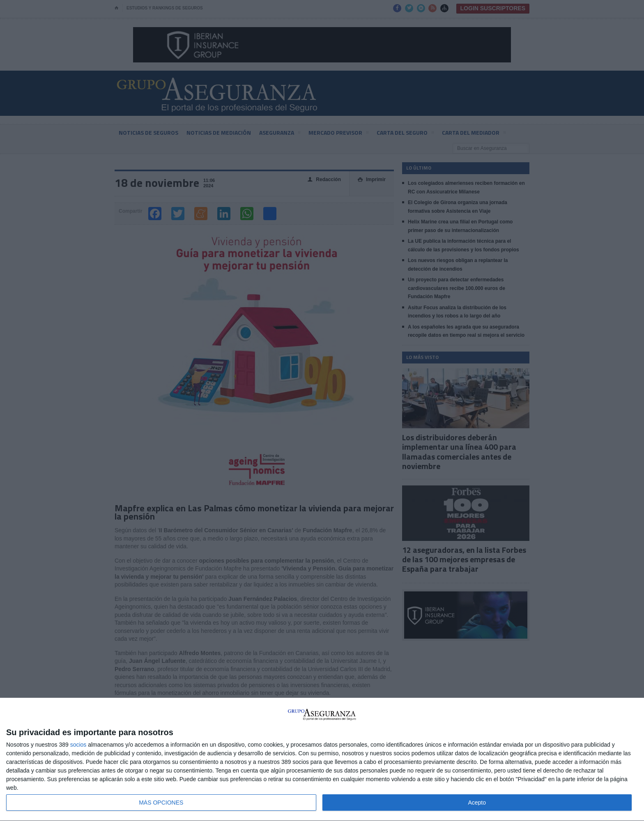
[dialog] (322, 760)
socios (78, 745)
